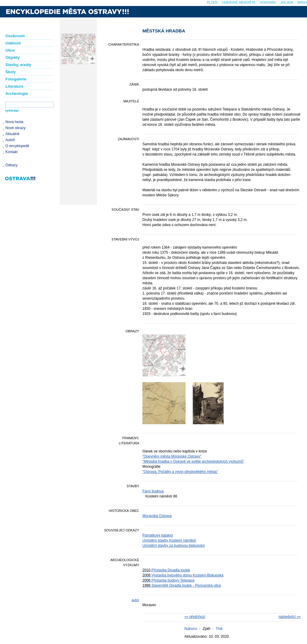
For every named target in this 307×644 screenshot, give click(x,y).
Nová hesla (14, 122)
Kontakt (12, 152)
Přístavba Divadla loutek (166, 570)
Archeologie (17, 94)
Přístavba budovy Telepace (168, 580)
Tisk (219, 629)
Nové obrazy (15, 128)
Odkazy (12, 165)
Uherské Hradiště (239, 2)
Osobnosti (15, 36)
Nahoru (191, 629)
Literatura (14, 86)
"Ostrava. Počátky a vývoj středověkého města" (180, 472)
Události (13, 43)
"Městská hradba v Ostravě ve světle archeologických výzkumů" (193, 461)
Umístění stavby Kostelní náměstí (169, 540)
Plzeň (212, 2)
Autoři (10, 140)
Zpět (207, 629)
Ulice (10, 50)
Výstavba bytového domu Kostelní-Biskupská (183, 575)
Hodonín (268, 2)
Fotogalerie (16, 79)
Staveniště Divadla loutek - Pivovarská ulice (182, 585)
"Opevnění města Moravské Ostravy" (172, 456)
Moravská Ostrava (157, 516)
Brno (302, 2)
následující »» (290, 617)
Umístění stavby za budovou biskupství (174, 546)
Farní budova (153, 491)
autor (135, 600)
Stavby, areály (18, 65)
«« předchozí (195, 617)
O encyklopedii (17, 146)
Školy (11, 72)
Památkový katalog (158, 535)
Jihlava (286, 2)
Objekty (13, 57)
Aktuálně (12, 134)
